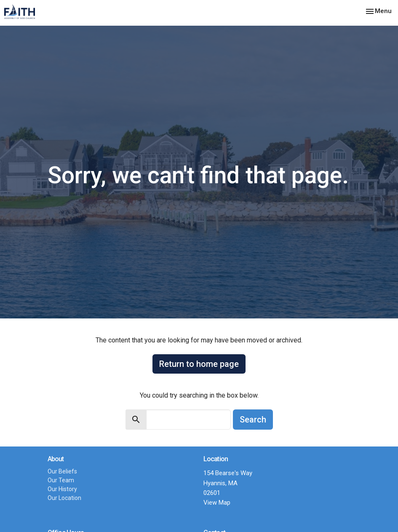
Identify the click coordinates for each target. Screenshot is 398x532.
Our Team (61, 480)
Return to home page (199, 364)
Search (253, 420)
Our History (62, 489)
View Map (217, 503)
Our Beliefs (62, 471)
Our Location (64, 498)
